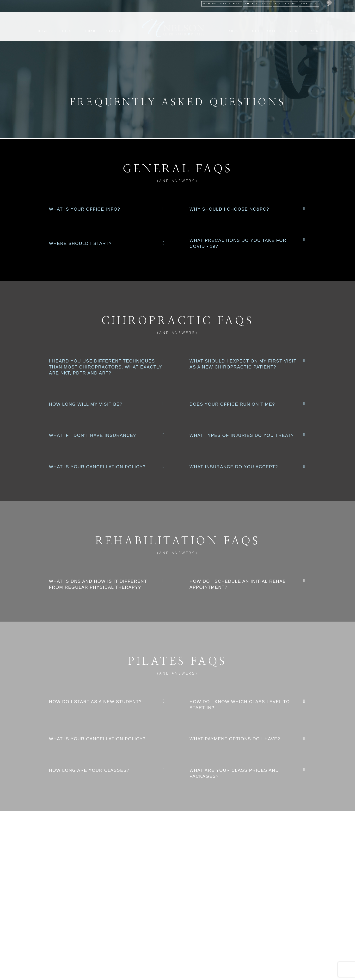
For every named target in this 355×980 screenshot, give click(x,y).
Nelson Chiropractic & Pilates (163, 933)
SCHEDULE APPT (177, 896)
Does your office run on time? (232, 404)
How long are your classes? (89, 770)
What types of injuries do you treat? (242, 435)
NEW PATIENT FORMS (222, 4)
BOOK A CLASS (258, 4)
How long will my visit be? (86, 404)
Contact (309, 4)
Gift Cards (286, 4)
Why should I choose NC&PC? (229, 209)
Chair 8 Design (226, 933)
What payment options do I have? (235, 739)
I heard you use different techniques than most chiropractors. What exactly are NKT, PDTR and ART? (106, 367)
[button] (107, 209)
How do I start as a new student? (95, 702)
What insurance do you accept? (234, 467)
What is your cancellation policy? (97, 467)
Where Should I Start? (80, 244)
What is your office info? (85, 209)
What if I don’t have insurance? (92, 435)
